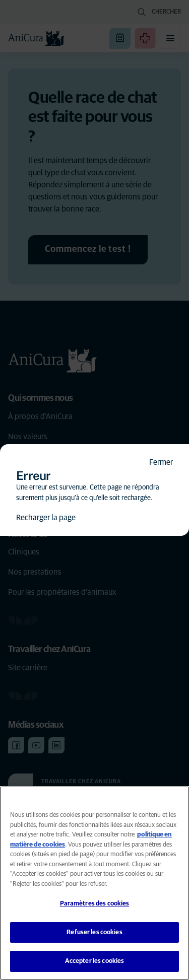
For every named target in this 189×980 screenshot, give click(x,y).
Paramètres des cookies (95, 904)
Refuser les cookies (94, 932)
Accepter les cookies (95, 961)
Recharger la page (46, 518)
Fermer (161, 462)
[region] (94, 883)
